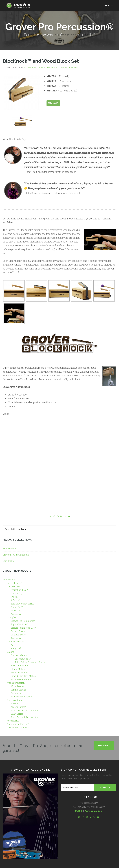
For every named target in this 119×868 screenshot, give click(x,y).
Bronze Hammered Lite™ (23, 628)
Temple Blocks (18, 690)
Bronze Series (18, 631)
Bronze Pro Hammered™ (23, 621)
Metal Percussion (16, 641)
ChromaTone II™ (23, 659)
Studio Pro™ (17, 607)
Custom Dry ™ (17, 593)
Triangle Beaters (19, 635)
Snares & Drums (15, 700)
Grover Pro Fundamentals (16, 555)
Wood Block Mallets (21, 679)
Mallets (10, 652)
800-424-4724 (93, 811)
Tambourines (13, 586)
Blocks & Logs (43, 67)
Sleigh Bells (17, 648)
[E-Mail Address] (78, 787)
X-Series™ (16, 600)
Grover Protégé (14, 583)
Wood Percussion (73, 67)
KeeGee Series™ (19, 707)
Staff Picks (8, 561)
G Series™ (15, 703)
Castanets (16, 693)
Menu (109, 5)
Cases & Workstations (18, 728)
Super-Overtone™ (19, 624)
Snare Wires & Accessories (24, 717)
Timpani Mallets (19, 655)
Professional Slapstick (22, 697)
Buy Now (104, 746)
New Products (57, 67)
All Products (9, 580)
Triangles (11, 617)
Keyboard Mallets (20, 672)
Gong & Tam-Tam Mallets (24, 676)
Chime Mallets (18, 669)
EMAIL (79, 811)
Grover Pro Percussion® (19, 7)
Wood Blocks (17, 686)
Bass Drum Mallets (20, 666)
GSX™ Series (17, 714)
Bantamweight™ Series (22, 604)
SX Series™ (16, 610)
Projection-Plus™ (19, 590)
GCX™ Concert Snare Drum (24, 710)
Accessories (30, 67)
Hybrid (14, 597)
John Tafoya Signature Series (30, 662)
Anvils (14, 645)
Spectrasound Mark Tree (19, 724)
